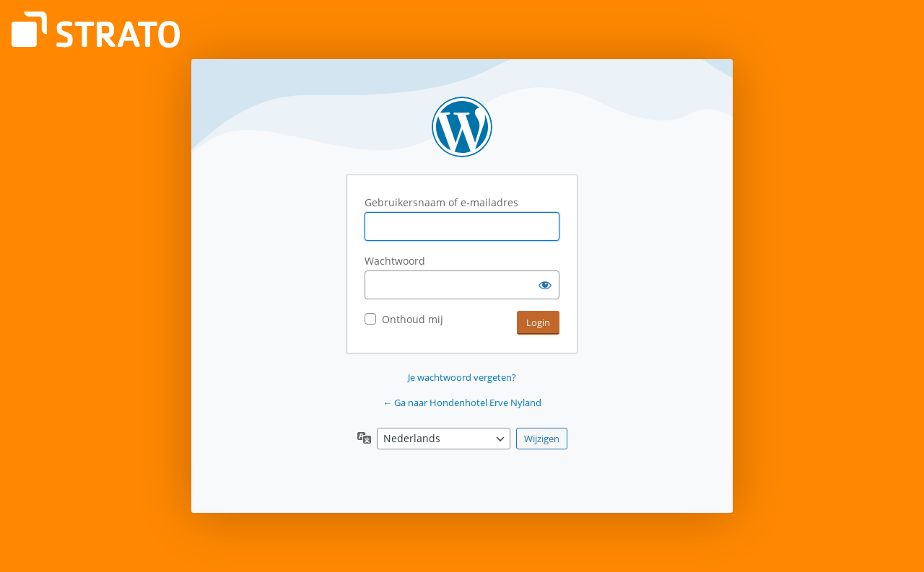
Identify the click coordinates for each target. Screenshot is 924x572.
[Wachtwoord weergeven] (545, 285)
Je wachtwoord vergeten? (462, 377)
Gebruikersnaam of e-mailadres (441, 202)
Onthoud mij (413, 319)
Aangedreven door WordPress (462, 127)
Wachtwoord (395, 261)
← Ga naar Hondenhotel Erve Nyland (462, 402)
